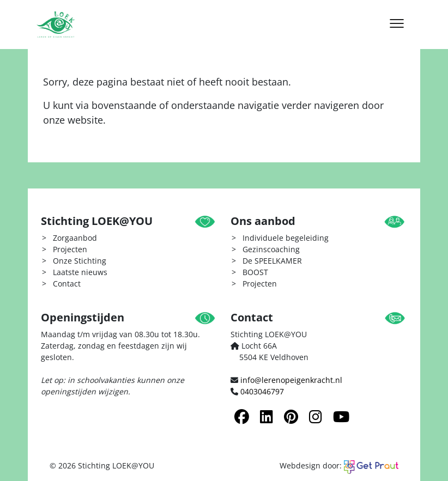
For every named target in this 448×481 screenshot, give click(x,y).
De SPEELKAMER (272, 261)
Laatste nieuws (80, 272)
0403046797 (262, 391)
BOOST (255, 272)
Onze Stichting (80, 261)
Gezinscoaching (271, 249)
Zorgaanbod (75, 238)
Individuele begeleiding (286, 238)
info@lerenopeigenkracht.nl (291, 380)
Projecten (70, 249)
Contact (67, 284)
